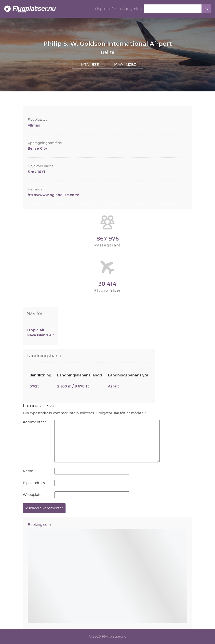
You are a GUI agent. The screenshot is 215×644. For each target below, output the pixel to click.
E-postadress (34, 483)
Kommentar (34, 422)
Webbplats (32, 495)
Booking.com (39, 525)
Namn (28, 471)
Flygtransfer (106, 9)
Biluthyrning (131, 9)
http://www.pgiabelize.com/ (53, 195)
